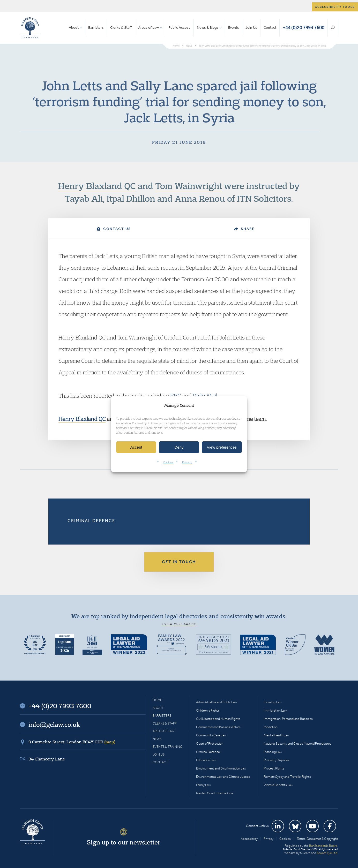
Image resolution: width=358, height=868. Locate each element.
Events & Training (167, 747)
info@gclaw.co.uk (54, 724)
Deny (179, 447)
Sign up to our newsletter (124, 842)
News (157, 739)
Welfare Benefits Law (278, 785)
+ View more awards (179, 624)
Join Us (251, 28)
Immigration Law (275, 710)
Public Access (179, 28)
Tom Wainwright (189, 186)
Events (234, 28)
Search (333, 28)
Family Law (203, 785)
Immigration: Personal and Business (288, 719)
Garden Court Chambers (30, 28)
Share (244, 229)
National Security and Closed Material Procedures (298, 744)
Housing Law (273, 702)
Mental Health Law (277, 735)
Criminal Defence (91, 520)
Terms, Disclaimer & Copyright (317, 839)
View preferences (222, 447)
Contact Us (114, 229)
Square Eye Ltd (327, 853)
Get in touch (179, 562)
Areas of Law (148, 28)
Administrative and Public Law (217, 702)
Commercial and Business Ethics (218, 727)
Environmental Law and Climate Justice (223, 777)
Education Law (206, 760)
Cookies (168, 462)
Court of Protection (210, 744)
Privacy (187, 462)
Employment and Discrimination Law (221, 768)
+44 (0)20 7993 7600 (304, 28)
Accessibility (249, 839)
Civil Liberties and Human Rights (218, 719)
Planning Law (273, 752)
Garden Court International (215, 793)
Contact (270, 28)
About (74, 28)
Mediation (271, 727)
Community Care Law (211, 735)
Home (157, 700)
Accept (136, 447)
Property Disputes (277, 760)
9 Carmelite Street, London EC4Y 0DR (72, 742)
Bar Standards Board (323, 846)
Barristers (96, 28)
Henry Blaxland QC (97, 186)
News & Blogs (208, 28)
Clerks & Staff (121, 28)
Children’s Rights (208, 710)
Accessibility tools (335, 7)
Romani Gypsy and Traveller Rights (287, 777)
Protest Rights (274, 768)
